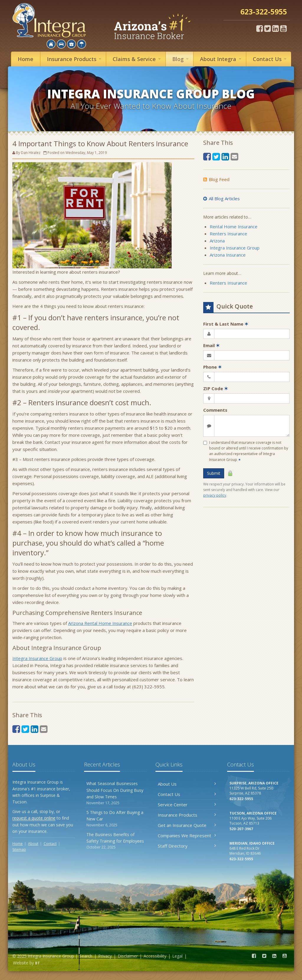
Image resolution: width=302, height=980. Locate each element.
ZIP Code (216, 388)
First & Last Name (226, 324)
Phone (212, 367)
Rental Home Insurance (234, 226)
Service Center (187, 805)
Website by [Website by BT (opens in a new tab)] (26, 963)
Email (211, 345)
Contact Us (187, 794)
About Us (187, 784)
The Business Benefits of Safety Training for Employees (115, 841)
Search (86, 956)
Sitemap (19, 850)
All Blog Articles (221, 198)
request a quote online (34, 818)
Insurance (75, 59)
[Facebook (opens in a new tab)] (260, 28)
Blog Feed (216, 179)
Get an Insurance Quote (187, 825)
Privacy (105, 956)
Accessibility (155, 956)
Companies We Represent (187, 835)
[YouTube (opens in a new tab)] (283, 28)
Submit (214, 473)
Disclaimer (128, 956)
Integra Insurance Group (37, 658)
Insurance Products (187, 815)
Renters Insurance (228, 234)
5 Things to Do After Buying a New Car (115, 819)
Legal (177, 956)
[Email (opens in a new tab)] (44, 729)
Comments (215, 410)
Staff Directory (187, 846)
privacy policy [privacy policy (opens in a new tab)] (215, 495)
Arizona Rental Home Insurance (100, 623)
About (221, 59)
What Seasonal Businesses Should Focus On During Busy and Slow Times (115, 793)
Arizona (217, 241)
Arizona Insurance (228, 255)
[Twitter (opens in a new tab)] (267, 28)
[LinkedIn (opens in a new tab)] (275, 28)
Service (137, 59)
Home (26, 59)
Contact (270, 59)
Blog (181, 59)
